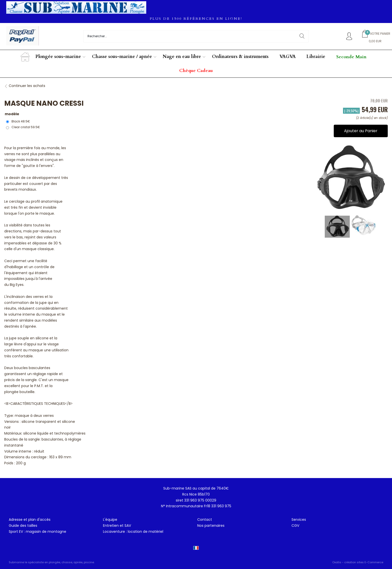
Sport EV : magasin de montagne (37, 532)
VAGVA (288, 57)
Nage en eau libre (182, 57)
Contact (205, 520)
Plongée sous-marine (58, 57)
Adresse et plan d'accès (30, 520)
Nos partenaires (211, 526)
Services (299, 520)
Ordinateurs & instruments (240, 57)
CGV (295, 526)
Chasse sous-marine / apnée (122, 57)
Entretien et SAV (117, 526)
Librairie (316, 57)
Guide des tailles (23, 526)
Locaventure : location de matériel (133, 532)
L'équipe (110, 520)
